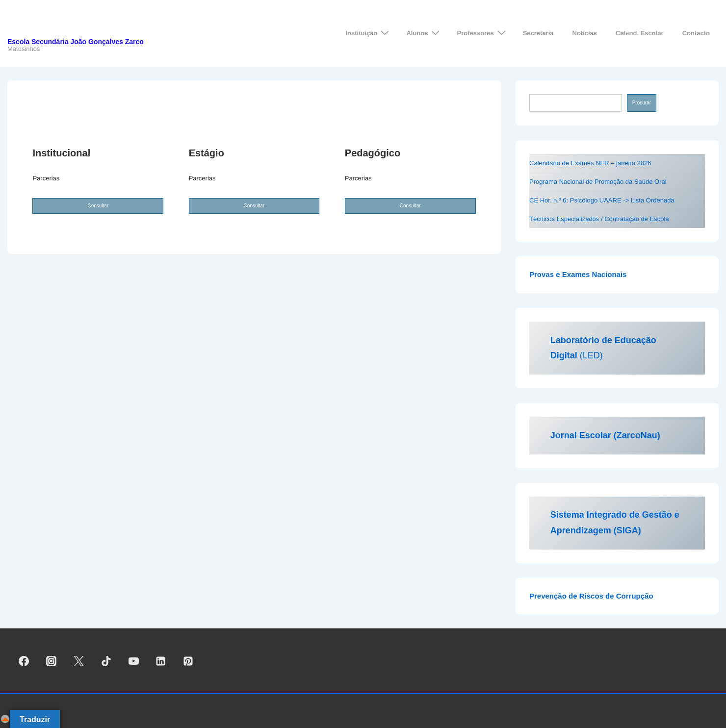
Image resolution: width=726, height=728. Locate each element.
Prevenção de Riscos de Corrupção (591, 596)
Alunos (424, 33)
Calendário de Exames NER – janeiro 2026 (590, 163)
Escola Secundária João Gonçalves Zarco (76, 42)
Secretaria (538, 33)
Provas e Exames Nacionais (578, 274)
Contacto (696, 33)
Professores (482, 33)
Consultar (98, 206)
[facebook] (24, 661)
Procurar (642, 103)
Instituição (368, 33)
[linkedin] (161, 661)
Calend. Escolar (640, 33)
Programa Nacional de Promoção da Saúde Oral (598, 182)
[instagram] (52, 661)
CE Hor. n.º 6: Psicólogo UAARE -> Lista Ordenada (602, 200)
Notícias (585, 33)
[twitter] (79, 661)
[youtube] (133, 661)
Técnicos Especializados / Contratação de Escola (599, 219)
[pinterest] (188, 661)
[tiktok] (106, 661)
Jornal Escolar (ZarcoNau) (605, 435)
